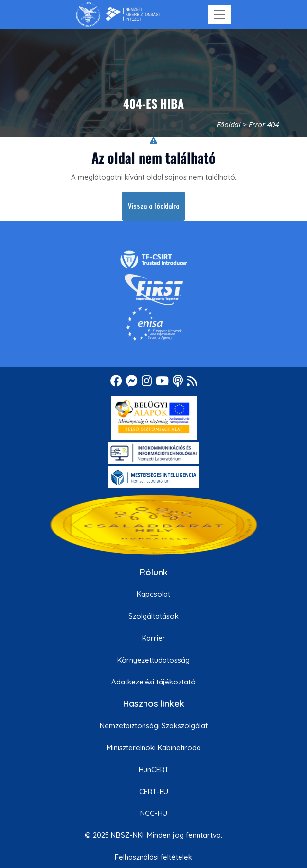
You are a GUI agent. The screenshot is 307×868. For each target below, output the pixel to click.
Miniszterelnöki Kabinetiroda (154, 748)
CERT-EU (154, 791)
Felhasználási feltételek (153, 857)
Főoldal (229, 124)
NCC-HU (154, 813)
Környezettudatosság (153, 660)
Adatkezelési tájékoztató (153, 682)
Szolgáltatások (153, 616)
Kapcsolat (153, 594)
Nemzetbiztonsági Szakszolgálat (154, 726)
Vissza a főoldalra (153, 206)
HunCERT (154, 769)
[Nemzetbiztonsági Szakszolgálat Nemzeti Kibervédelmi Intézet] (117, 15)
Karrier (154, 638)
